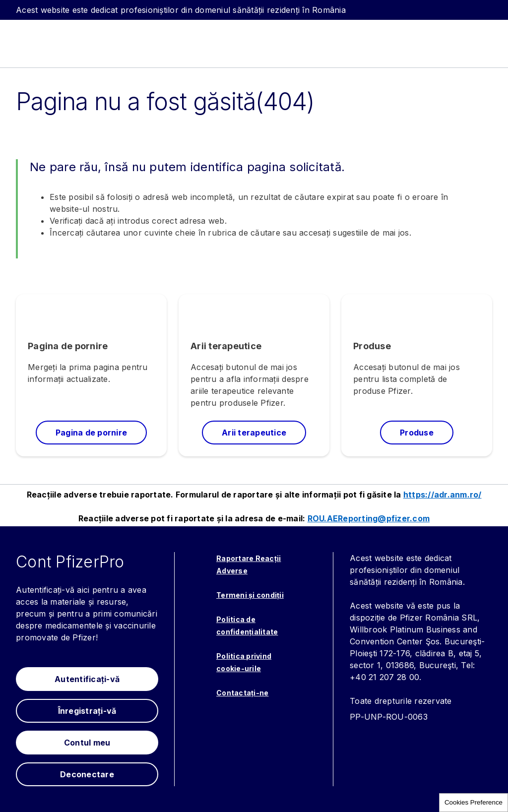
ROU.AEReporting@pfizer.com (369, 518)
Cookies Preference (474, 802)
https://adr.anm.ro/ (443, 495)
